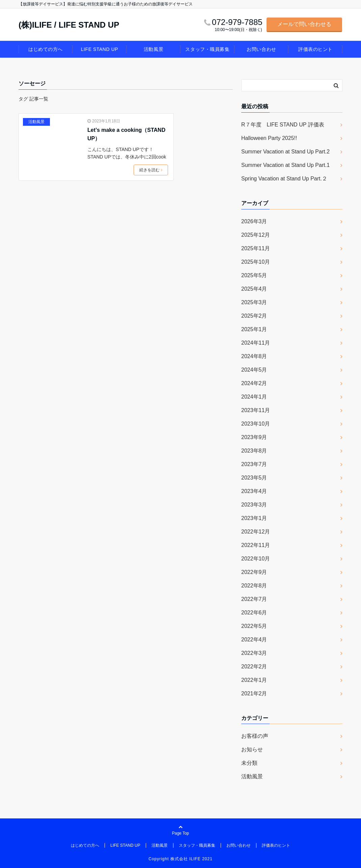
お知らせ (252, 749)
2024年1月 (254, 397)
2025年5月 (254, 275)
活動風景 (154, 49)
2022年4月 (254, 640)
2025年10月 (256, 262)
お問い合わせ (261, 49)
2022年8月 (254, 586)
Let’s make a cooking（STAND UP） (126, 134)
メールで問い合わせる (304, 24)
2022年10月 (256, 559)
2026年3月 (254, 221)
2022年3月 (254, 653)
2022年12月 (256, 532)
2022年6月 (254, 613)
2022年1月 (254, 680)
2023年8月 (254, 451)
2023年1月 (254, 518)
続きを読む (151, 170)
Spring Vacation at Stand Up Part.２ (284, 179)
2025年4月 (254, 289)
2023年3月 (254, 505)
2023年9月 (254, 437)
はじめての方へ (46, 49)
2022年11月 (256, 545)
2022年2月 (254, 667)
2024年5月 (254, 370)
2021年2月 (254, 693)
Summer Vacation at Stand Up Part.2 (285, 152)
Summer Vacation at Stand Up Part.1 (285, 165)
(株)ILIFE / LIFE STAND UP (69, 25)
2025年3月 (254, 302)
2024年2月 (254, 383)
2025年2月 (254, 316)
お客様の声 (255, 736)
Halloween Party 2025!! (269, 138)
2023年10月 (256, 424)
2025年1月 (254, 329)
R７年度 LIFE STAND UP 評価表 (283, 125)
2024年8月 (254, 356)
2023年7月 (254, 464)
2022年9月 (254, 572)
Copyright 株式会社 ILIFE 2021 (180, 859)
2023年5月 (254, 478)
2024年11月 (256, 343)
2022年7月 (254, 599)
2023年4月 (254, 491)
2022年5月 (254, 626)
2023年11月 (256, 410)
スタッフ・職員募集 (207, 49)
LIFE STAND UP (100, 49)
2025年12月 (256, 235)
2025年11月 (256, 248)
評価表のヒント (315, 49)
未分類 (249, 763)
